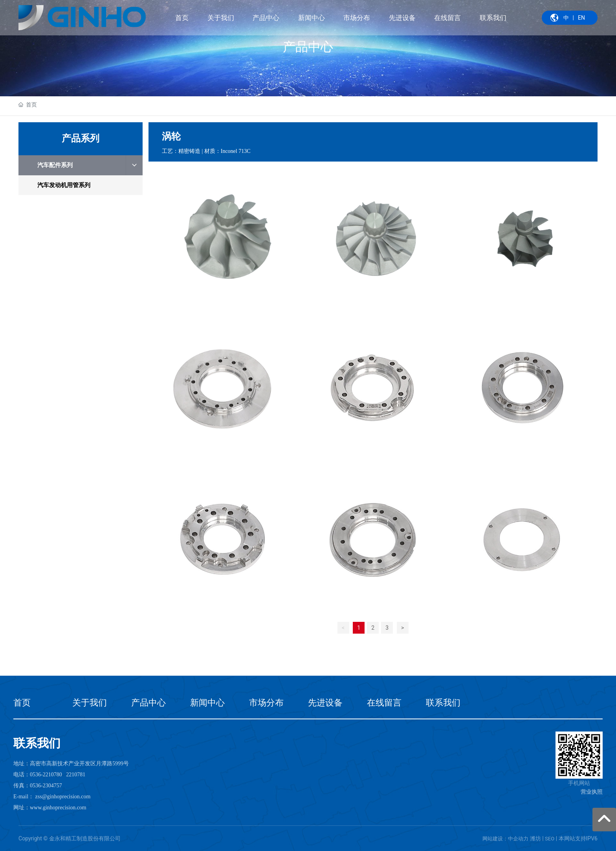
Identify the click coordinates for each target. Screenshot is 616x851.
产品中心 (308, 46)
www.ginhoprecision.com (58, 808)
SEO (550, 839)
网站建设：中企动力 (505, 839)
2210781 (76, 775)
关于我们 (90, 703)
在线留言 (384, 703)
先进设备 (325, 703)
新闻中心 (207, 703)
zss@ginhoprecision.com (63, 797)
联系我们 (443, 703)
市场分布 (266, 703)
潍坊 (535, 838)
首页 (22, 703)
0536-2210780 (46, 775)
